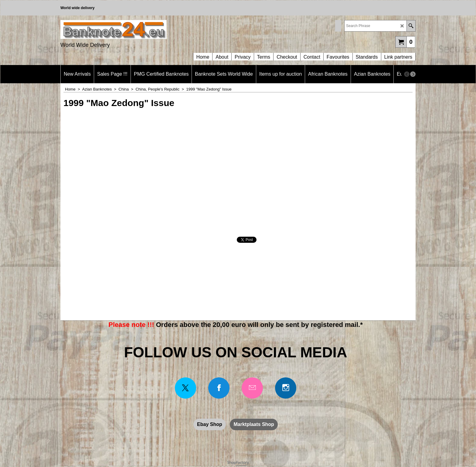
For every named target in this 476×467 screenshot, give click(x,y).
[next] (413, 74)
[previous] (407, 74)
